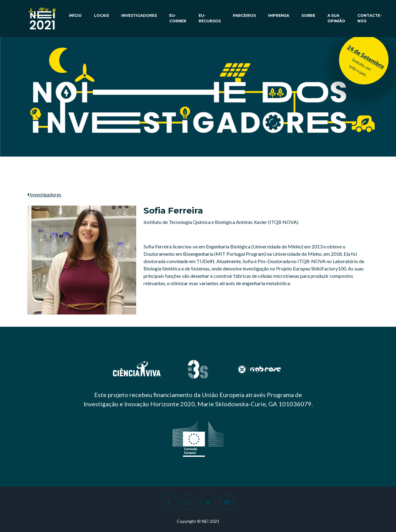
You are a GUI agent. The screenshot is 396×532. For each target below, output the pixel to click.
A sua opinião (336, 18)
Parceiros (244, 15)
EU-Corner (178, 18)
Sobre (308, 15)
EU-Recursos (210, 18)
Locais (101, 15)
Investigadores (139, 15)
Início (75, 15)
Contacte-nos (370, 18)
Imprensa (279, 15)
